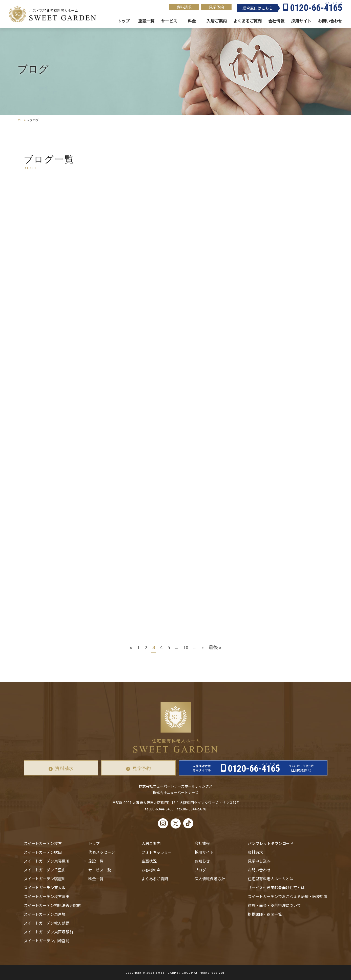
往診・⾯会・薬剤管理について (274, 905)
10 (186, 647)
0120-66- (316, 8)
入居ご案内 (151, 843)
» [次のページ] (203, 647)
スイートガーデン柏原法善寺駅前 (52, 905)
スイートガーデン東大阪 (45, 887)
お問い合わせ (259, 870)
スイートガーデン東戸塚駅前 (48, 932)
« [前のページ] (131, 647)
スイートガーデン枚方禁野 (47, 923)
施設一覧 (146, 21)
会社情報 (276, 21)
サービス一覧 (100, 870)
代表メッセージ (102, 852)
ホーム (22, 120)
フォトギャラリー (157, 852)
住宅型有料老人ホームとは (271, 879)
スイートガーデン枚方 (43, 843)
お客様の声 (151, 870)
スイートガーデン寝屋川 (45, 879)
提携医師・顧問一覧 (265, 914)
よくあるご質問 (155, 879)
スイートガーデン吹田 (43, 852)
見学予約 (216, 7)
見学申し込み (259, 861)
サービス (169, 21)
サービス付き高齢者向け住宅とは (276, 887)
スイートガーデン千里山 (45, 870)
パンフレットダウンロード (271, 843)
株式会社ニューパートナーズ (175, 792)
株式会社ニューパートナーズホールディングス (176, 786)
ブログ (200, 870)
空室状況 (149, 861)
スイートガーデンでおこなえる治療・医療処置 (288, 896)
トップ (123, 21)
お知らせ (202, 861)
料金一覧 (96, 879)
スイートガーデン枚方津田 (47, 896)
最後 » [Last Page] (215, 647)
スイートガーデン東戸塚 (45, 914)
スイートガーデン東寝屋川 (47, 861)
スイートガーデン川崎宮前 (47, 941)
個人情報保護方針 (210, 879)
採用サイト (301, 21)
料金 (192, 21)
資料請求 (184, 7)
